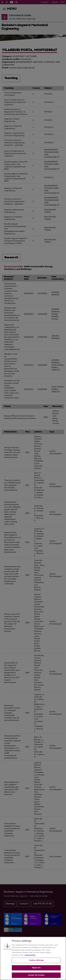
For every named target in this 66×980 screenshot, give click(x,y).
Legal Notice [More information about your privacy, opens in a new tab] (30, 956)
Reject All (36, 969)
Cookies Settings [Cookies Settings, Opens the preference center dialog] (36, 962)
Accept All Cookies (36, 977)
